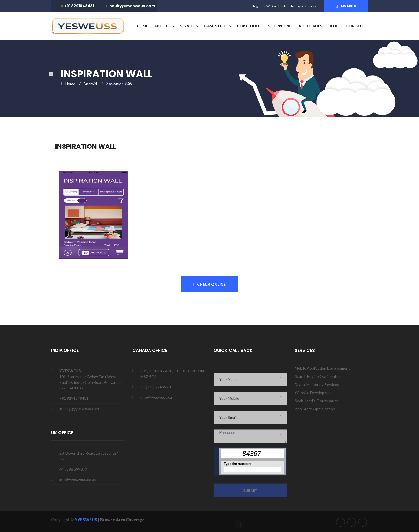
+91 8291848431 (79, 6)
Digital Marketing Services (317, 384)
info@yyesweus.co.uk (78, 479)
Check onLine (211, 284)
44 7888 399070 (73, 469)
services (189, 26)
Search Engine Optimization (318, 376)
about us (164, 26)
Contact (355, 26)
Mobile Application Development (322, 368)
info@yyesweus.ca (156, 397)
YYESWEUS (86, 520)
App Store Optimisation (315, 409)
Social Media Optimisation (317, 401)
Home (70, 84)
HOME (142, 26)
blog (334, 26)
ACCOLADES (310, 26)
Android (90, 84)
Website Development (314, 393)
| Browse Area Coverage (121, 520)
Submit (250, 492)
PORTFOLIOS (249, 26)
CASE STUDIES (217, 26)
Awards (348, 6)
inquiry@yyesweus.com (132, 6)
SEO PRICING (280, 26)
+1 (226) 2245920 (156, 387)
